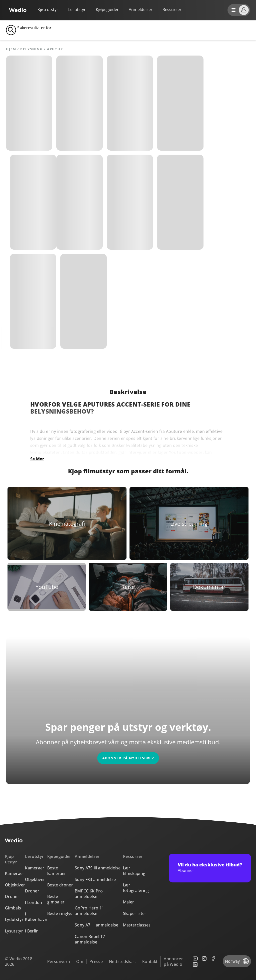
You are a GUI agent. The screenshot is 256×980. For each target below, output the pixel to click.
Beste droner (60, 885)
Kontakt (150, 961)
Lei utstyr (77, 10)
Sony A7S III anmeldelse (98, 868)
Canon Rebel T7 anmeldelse (90, 939)
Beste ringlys (60, 913)
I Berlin (32, 931)
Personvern (59, 961)
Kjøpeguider (107, 10)
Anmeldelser (141, 10)
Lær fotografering (136, 888)
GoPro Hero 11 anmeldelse (89, 911)
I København (36, 917)
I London (34, 902)
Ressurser (133, 856)
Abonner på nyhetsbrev (128, 758)
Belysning (31, 49)
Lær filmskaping (134, 871)
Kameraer (15, 873)
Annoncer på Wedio (173, 961)
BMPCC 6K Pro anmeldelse (89, 894)
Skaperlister (135, 913)
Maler (129, 902)
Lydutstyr (14, 919)
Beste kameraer (57, 871)
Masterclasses (137, 925)
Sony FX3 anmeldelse (95, 879)
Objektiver (15, 885)
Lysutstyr (14, 931)
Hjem (11, 49)
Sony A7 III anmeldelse (96, 925)
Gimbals (13, 908)
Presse (96, 961)
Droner (12, 896)
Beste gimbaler (56, 899)
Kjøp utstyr (48, 10)
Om (80, 961)
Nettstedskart (122, 961)
